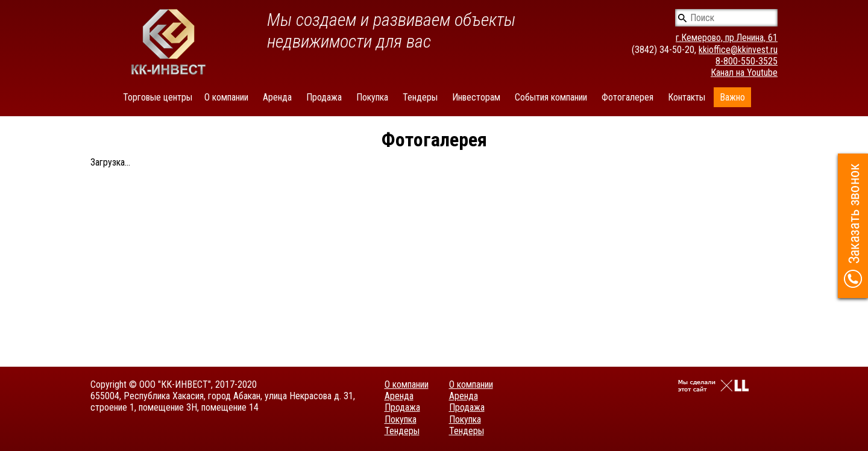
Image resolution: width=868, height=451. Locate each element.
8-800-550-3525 (747, 61)
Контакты (687, 97)
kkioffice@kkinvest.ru (738, 50)
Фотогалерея (627, 97)
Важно (732, 97)
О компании (226, 97)
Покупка (372, 97)
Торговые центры (158, 97)
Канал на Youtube (744, 73)
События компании (551, 97)
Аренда (277, 97)
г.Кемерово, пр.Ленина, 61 (727, 38)
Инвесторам (476, 97)
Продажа (324, 97)
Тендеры (420, 97)
